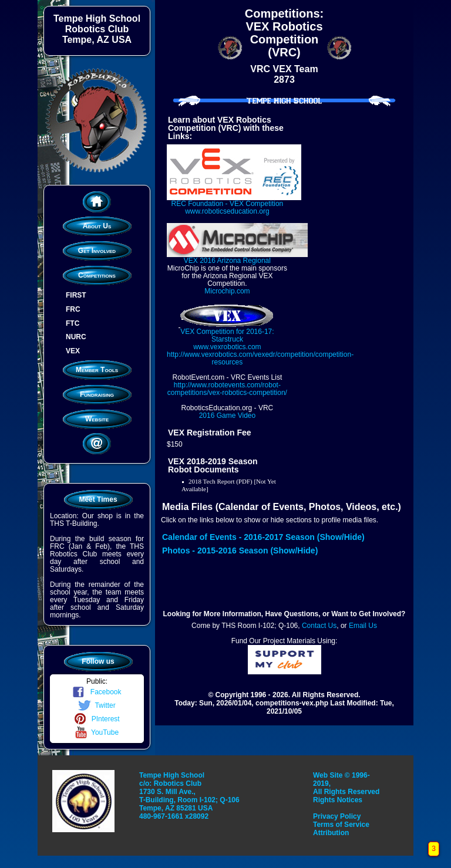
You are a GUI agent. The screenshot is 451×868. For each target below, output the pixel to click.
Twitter (97, 705)
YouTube (97, 732)
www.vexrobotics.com (227, 347)
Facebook (97, 692)
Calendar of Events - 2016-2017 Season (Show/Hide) (263, 537)
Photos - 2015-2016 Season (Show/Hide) (240, 550)
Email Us (363, 626)
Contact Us (319, 626)
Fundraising (97, 394)
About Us (97, 226)
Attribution (331, 833)
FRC (73, 309)
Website (97, 419)
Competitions (97, 275)
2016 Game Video (228, 416)
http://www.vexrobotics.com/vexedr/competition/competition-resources (260, 358)
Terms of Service (341, 825)
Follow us (98, 661)
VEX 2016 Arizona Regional (237, 257)
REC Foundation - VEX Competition (234, 200)
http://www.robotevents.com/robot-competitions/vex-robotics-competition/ (227, 389)
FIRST (76, 295)
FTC (73, 323)
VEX (73, 351)
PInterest (97, 719)
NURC (76, 337)
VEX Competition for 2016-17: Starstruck (227, 332)
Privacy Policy (337, 816)
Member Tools (97, 370)
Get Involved (97, 251)
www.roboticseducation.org (227, 211)
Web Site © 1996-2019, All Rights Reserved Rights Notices (346, 788)
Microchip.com (227, 291)
